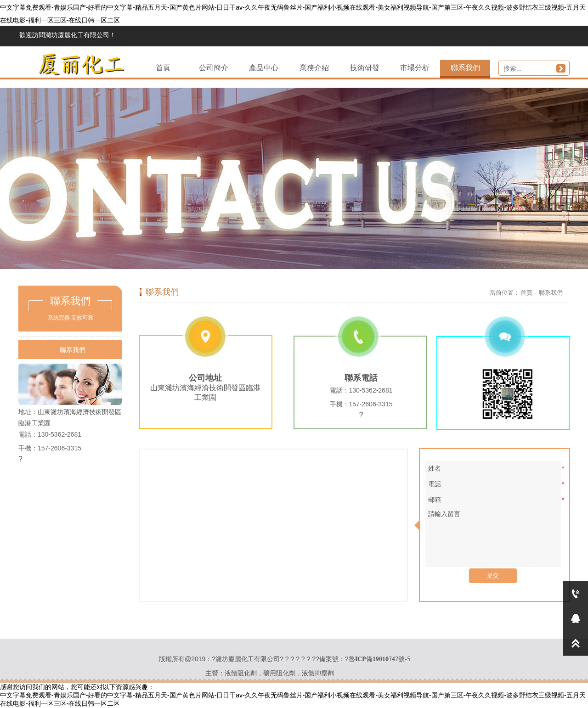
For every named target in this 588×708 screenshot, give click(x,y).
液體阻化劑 (241, 673)
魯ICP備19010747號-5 (379, 659)
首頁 (526, 293)
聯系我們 (551, 293)
